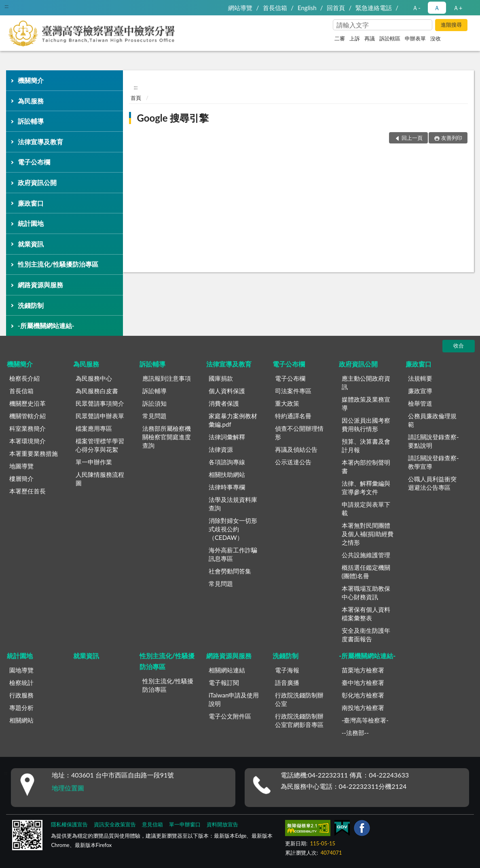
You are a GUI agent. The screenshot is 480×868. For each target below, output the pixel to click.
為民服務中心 (94, 378)
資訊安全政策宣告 (115, 824)
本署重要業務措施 (34, 453)
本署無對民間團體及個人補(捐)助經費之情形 (368, 534)
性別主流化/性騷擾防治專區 (58, 264)
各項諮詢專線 (227, 462)
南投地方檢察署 (363, 708)
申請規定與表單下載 (366, 509)
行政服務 (21, 695)
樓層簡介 (21, 478)
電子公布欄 (34, 162)
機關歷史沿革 (27, 403)
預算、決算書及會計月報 (366, 446)
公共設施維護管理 (366, 555)
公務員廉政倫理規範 (432, 420)
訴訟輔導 (31, 121)
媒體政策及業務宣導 (366, 403)
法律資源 (221, 449)
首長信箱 (275, 8)
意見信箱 (152, 824)
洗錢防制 (31, 305)
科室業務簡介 (27, 428)
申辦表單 (415, 38)
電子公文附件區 (230, 716)
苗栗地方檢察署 (363, 670)
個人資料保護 (227, 391)
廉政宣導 (420, 391)
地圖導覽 (21, 466)
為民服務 (31, 101)
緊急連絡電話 (374, 8)
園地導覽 (21, 670)
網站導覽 (240, 8)
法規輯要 (420, 378)
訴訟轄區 (390, 38)
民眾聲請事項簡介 (100, 403)
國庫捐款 (221, 378)
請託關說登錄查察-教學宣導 (433, 462)
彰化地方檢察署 (363, 695)
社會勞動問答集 (230, 571)
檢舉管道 (420, 403)
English (307, 8)
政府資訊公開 (37, 182)
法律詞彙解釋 (227, 437)
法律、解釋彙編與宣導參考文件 (366, 488)
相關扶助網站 (227, 474)
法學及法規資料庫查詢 (233, 504)
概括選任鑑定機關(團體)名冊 (366, 572)
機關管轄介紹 (27, 416)
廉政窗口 (31, 203)
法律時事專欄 (227, 487)
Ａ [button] (437, 8)
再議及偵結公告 (296, 449)
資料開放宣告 (222, 824)
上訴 (355, 38)
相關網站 (21, 720)
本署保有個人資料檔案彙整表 (366, 614)
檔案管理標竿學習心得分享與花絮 (100, 445)
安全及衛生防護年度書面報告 (366, 635)
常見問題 (154, 416)
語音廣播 (287, 683)
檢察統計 (21, 683)
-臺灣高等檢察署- (365, 720)
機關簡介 (31, 80)
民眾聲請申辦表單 (100, 416)
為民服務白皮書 (97, 391)
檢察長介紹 (24, 378)
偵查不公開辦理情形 (299, 433)
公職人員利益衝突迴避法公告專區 (432, 483)
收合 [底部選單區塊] (459, 346)
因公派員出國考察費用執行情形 (366, 425)
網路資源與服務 (40, 285)
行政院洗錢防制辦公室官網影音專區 (299, 720)
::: (6, 6)
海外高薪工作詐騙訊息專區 (233, 554)
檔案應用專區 (94, 428)
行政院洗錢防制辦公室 (299, 699)
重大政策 (287, 403)
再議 (370, 38)
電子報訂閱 (224, 683)
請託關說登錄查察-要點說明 (433, 441)
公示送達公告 (293, 462)
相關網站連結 (227, 670)
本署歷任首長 (27, 491)
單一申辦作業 (94, 462)
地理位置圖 (68, 788)
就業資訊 (31, 244)
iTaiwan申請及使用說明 (234, 699)
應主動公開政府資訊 (366, 382)
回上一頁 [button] (412, 138)
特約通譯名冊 (293, 416)
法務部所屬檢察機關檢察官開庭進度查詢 (167, 437)
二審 (340, 38)
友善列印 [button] (452, 138)
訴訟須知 (154, 403)
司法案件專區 (293, 391)
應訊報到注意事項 (167, 378)
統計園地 (31, 223)
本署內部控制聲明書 (366, 467)
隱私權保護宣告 (69, 824)
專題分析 (21, 708)
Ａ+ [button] (458, 8)
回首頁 (336, 8)
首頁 (136, 98)
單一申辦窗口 (185, 824)
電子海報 (287, 670)
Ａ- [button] (416, 8)
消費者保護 (224, 403)
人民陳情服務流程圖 (100, 479)
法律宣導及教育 (40, 142)
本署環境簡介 (27, 441)
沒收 (436, 38)
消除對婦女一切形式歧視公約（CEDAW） (233, 529)
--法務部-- (355, 733)
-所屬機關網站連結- (46, 325)
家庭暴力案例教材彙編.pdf (233, 420)
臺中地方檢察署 (363, 683)
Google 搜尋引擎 (173, 118)
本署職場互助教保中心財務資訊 (366, 593)
